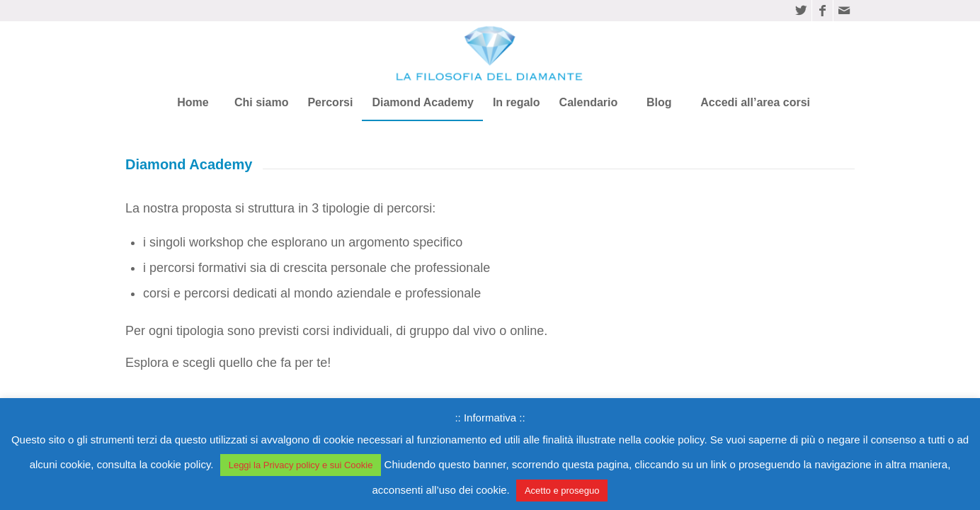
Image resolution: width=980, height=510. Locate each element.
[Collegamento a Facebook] (822, 11)
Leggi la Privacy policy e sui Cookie (301, 465)
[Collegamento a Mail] (844, 11)
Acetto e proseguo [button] (562, 491)
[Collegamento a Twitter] (801, 11)
